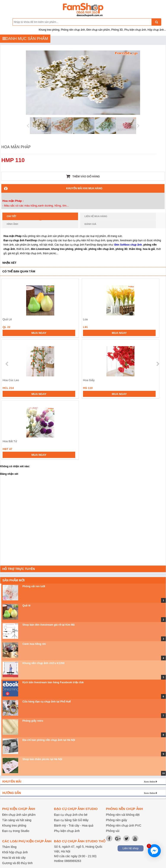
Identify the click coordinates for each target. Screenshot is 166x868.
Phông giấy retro (33, 721)
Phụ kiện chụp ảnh (67, 831)
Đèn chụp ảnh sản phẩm (19, 815)
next (158, 364)
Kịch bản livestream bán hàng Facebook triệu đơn (53, 682)
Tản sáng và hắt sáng (17, 820)
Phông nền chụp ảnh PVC (124, 825)
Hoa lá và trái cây (14, 858)
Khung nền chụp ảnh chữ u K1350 (43, 663)
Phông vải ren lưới (34, 586)
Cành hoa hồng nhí (34, 644)
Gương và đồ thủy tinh (17, 863)
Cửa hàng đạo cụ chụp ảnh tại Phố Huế (47, 702)
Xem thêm (149, 782)
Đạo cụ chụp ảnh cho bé (71, 815)
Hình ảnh (12, 224)
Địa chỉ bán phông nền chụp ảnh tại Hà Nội (49, 740)
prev (7, 364)
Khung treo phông (14, 825)
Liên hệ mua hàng (96, 216)
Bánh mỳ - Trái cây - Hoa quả (74, 825)
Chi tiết (24, 218)
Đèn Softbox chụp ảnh (128, 245)
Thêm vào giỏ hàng (83, 176)
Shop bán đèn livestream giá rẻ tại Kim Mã (49, 625)
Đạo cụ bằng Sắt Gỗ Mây (71, 820)
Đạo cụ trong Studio (16, 831)
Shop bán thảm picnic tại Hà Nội (42, 759)
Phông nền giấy (117, 820)
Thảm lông (9, 847)
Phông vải (113, 831)
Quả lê (26, 606)
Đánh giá (90, 224)
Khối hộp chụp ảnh (15, 852)
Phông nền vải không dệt (123, 815)
